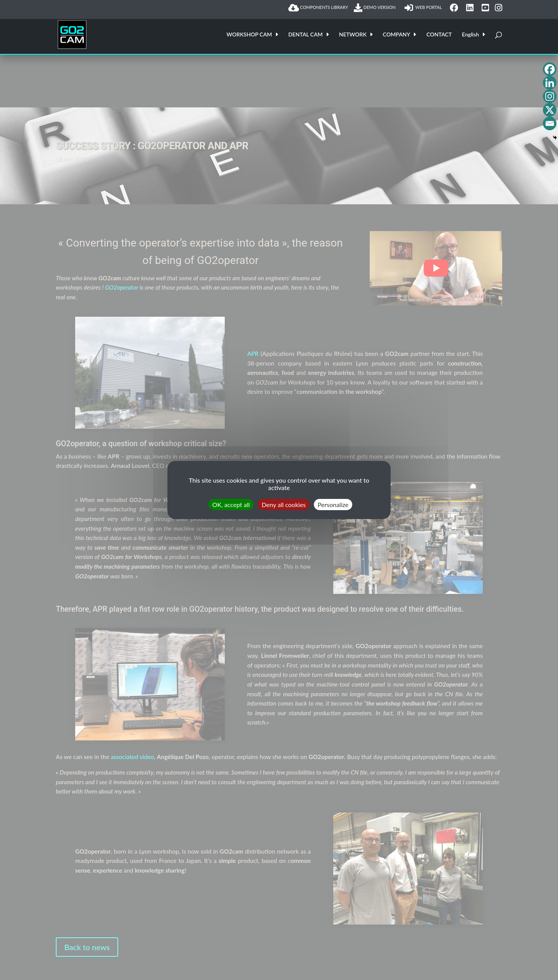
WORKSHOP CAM (249, 35)
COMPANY (397, 35)
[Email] (550, 123)
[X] (550, 110)
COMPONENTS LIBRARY (318, 8)
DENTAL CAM (306, 35)
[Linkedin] (550, 83)
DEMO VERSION (376, 8)
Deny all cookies (284, 505)
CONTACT (439, 35)
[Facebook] (550, 69)
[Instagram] (550, 96)
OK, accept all (231, 505)
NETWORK (353, 35)
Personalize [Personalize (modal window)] (333, 505)
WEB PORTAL (424, 8)
